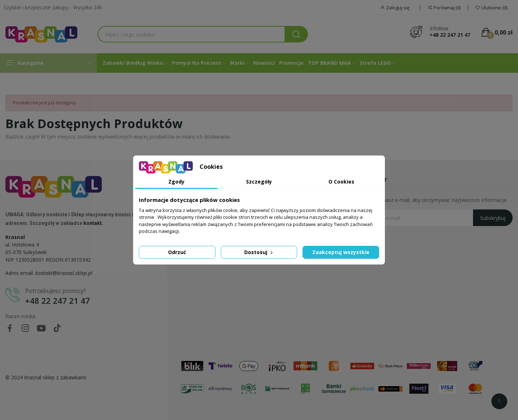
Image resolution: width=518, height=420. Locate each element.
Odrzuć (177, 252)
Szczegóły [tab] (259, 182)
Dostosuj (259, 252)
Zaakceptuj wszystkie (341, 252)
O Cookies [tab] (341, 182)
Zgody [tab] (176, 182)
